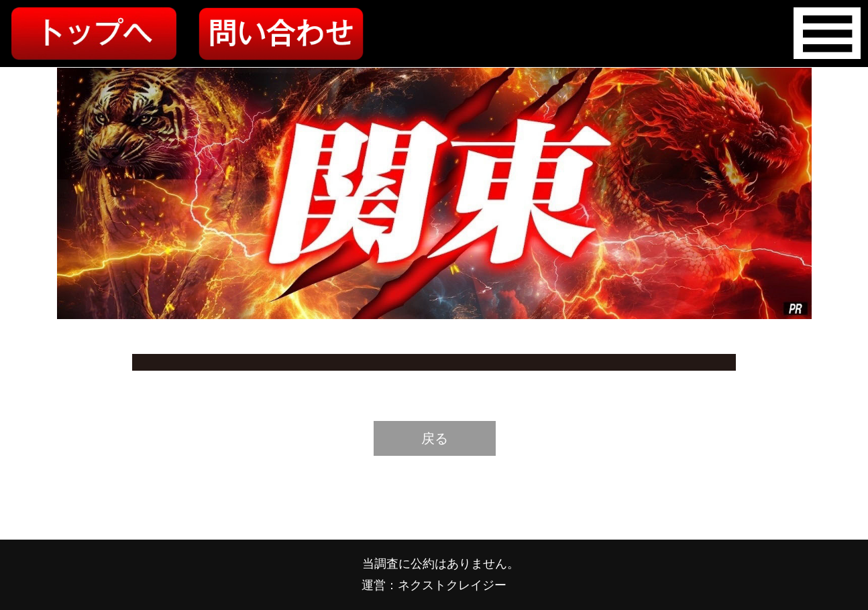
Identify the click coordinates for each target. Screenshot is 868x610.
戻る (435, 438)
